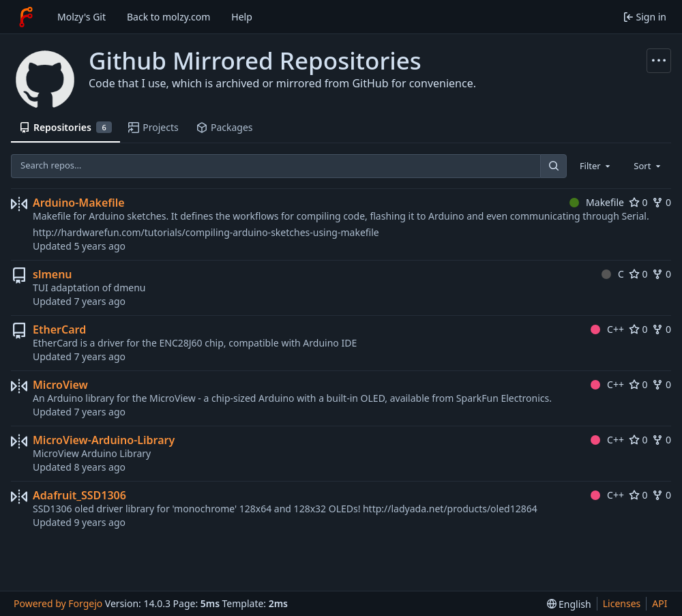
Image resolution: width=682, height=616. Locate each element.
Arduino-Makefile (79, 203)
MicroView (60, 385)
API (659, 603)
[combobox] (596, 166)
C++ (607, 329)
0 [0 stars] (638, 202)
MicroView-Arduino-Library (104, 440)
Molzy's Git (81, 17)
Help (242, 17)
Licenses (622, 603)
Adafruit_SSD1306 (79, 495)
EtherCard (59, 329)
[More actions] (659, 61)
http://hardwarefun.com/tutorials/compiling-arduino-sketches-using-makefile (206, 232)
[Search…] (553, 166)
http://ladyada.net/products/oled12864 (450, 509)
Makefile (597, 202)
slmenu (53, 274)
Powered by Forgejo (58, 603)
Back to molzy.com (168, 17)
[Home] (26, 17)
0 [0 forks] (662, 202)
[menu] (569, 604)
